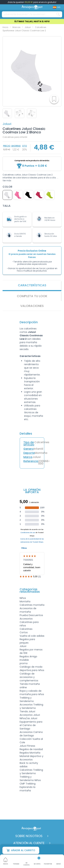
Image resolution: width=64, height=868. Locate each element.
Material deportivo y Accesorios (31, 758)
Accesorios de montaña (28, 610)
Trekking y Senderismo (27, 699)
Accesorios (26, 619)
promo (24, 663)
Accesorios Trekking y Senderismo (31, 706)
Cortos (24, 632)
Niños (23, 598)
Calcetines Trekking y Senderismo (31, 772)
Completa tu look (32, 296)
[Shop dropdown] (57, 7)
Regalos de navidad (31, 749)
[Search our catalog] (58, 14)
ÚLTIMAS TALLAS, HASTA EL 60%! (32, 21)
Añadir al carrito (21, 850)
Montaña (25, 601)
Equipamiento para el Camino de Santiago (31, 725)
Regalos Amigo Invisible (28, 658)
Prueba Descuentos (31, 615)
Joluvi (7, 124)
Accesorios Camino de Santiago (31, 734)
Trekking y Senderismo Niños (30, 778)
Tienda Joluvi (27, 711)
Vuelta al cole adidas (32, 636)
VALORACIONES (32, 306)
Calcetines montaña (32, 605)
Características (32, 285)
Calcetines (26, 629)
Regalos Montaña (30, 753)
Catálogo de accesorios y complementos (29, 677)
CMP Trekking (28, 784)
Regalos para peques (27, 641)
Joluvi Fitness (27, 746)
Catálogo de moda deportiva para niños (32, 668)
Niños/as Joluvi (28, 718)
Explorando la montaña (27, 789)
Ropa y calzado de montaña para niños (32, 693)
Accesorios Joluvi (30, 715)
